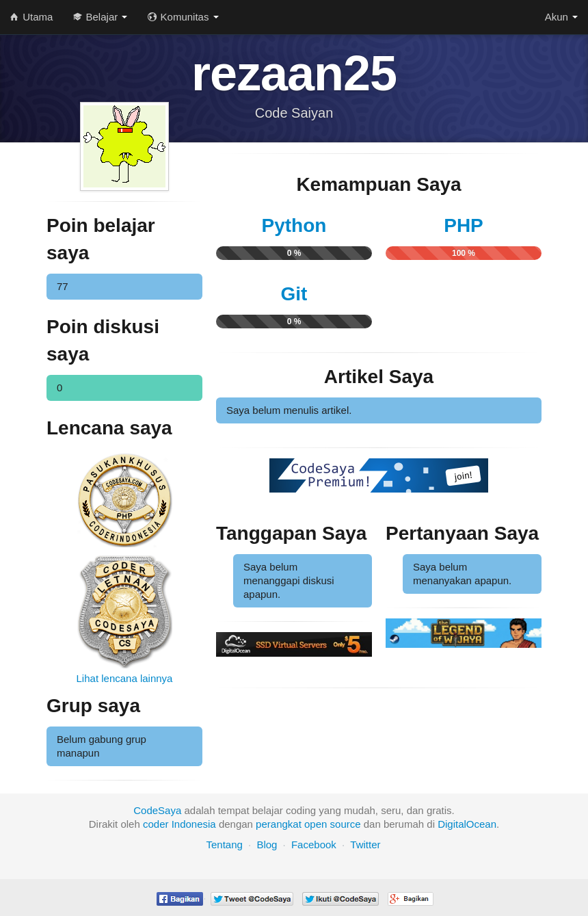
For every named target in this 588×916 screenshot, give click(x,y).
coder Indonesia (179, 824)
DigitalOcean (467, 824)
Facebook (314, 845)
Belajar (100, 17)
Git (294, 294)
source (346, 824)
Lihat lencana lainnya (125, 678)
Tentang (224, 845)
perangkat (279, 824)
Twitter (365, 845)
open (316, 824)
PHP (464, 225)
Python (294, 225)
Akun (561, 17)
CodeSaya (157, 810)
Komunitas (183, 17)
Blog (267, 845)
